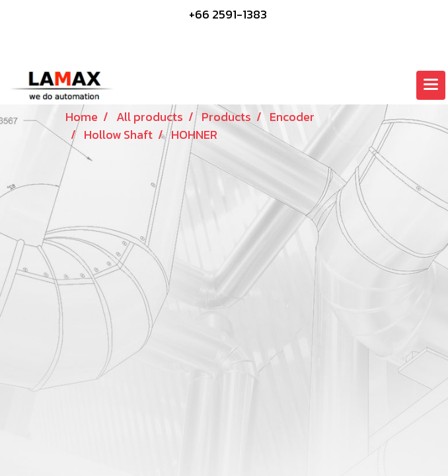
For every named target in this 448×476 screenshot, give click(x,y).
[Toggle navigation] (431, 85)
